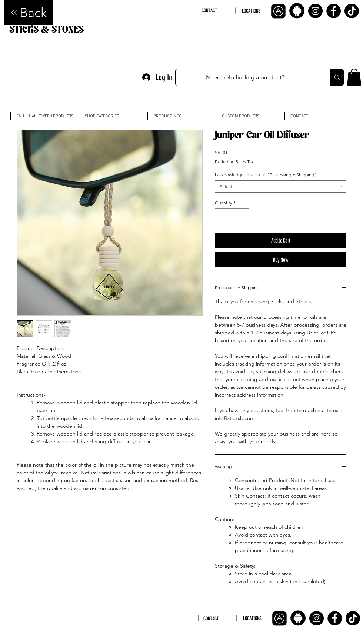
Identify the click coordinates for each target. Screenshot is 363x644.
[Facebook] (334, 11)
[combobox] (281, 186)
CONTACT (209, 11)
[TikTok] (352, 11)
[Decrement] (220, 215)
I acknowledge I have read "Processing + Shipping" (266, 175)
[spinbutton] (232, 215)
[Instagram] (315, 11)
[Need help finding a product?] (245, 77)
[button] (354, 77)
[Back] (29, 12)
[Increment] (244, 215)
